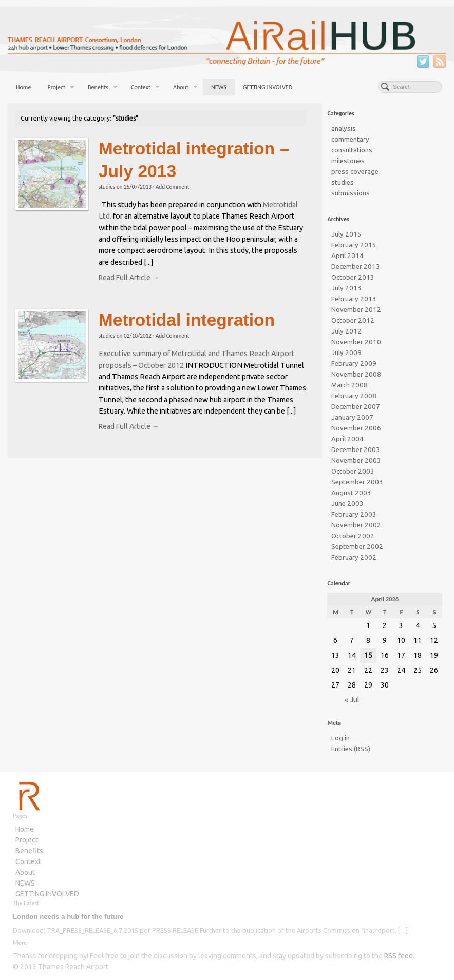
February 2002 (354, 557)
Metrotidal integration (187, 320)
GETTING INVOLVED (268, 87)
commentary (350, 139)
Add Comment (173, 187)
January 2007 (352, 417)
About (185, 88)
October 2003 (353, 471)
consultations (352, 150)
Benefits (103, 88)
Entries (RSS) (351, 749)
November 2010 (356, 342)
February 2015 (354, 245)
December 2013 (356, 267)
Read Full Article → (129, 278)
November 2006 (356, 428)
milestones (348, 161)
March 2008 (349, 385)
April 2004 (347, 439)
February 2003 (354, 514)
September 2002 (357, 547)
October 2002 (353, 536)
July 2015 (346, 234)
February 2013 (354, 299)
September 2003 (357, 482)
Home (23, 87)
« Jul (352, 700)
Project (61, 88)
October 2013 (353, 277)
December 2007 (356, 407)
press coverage (355, 172)
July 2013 (346, 288)
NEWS (219, 87)
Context (145, 88)
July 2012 (346, 331)
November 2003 (356, 460)
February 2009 (354, 364)
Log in (340, 738)
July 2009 (346, 353)
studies (107, 187)
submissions (351, 193)
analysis (344, 129)
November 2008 (356, 374)
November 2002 (356, 525)
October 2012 (353, 320)
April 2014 (347, 256)
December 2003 (356, 450)
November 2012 (356, 310)
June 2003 (347, 504)
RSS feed (399, 956)
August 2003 (351, 493)
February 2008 (354, 396)
